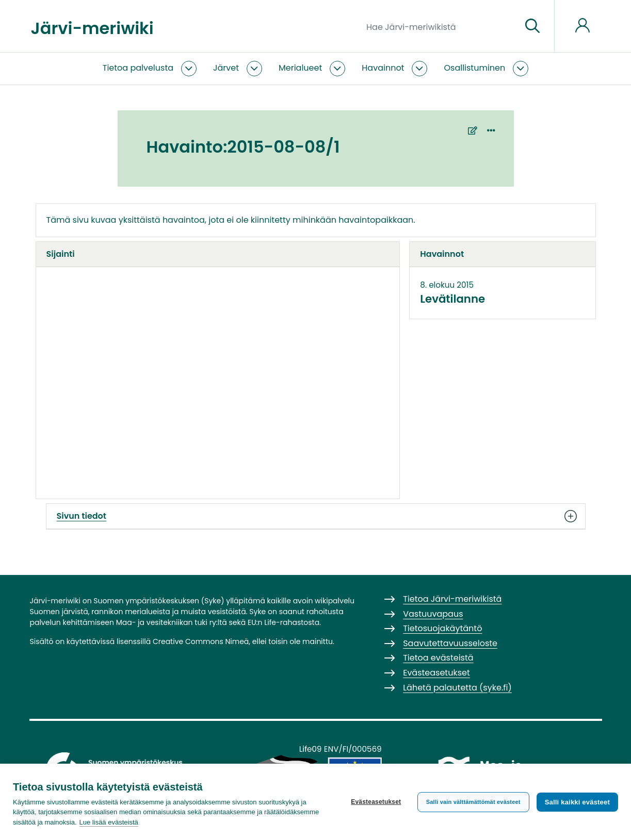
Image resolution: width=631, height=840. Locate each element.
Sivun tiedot (316, 516)
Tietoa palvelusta (138, 68)
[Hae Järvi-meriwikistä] (440, 26)
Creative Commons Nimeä (201, 641)
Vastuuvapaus (433, 614)
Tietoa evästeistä (438, 658)
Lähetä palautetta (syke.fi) (457, 688)
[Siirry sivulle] (532, 26)
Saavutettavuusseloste (450, 643)
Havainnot (383, 68)
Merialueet (300, 68)
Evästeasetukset (376, 802)
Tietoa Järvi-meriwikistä (452, 599)
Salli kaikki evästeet (577, 802)
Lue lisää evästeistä (109, 822)
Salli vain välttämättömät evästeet (473, 802)
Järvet (226, 68)
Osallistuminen (474, 68)
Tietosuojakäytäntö (442, 628)
